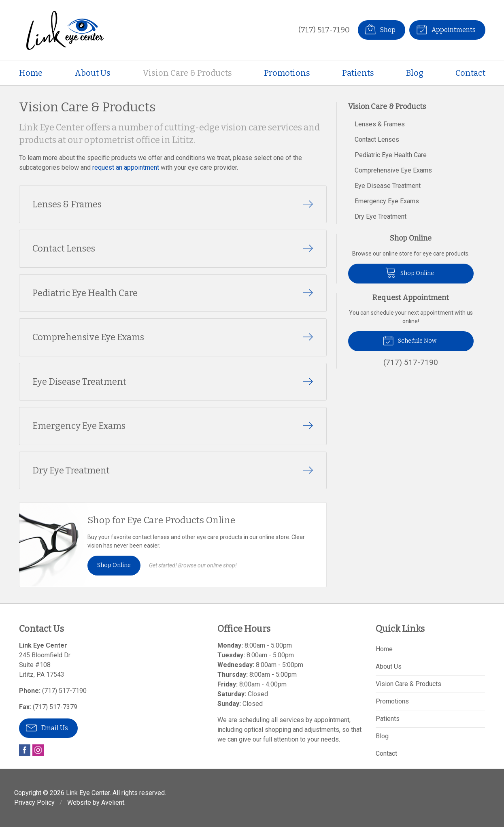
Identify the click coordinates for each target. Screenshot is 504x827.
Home (31, 73)
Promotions (287, 73)
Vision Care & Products (187, 73)
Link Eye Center (88, 793)
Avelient (113, 802)
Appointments (446, 29)
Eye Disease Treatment (388, 186)
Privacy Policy (34, 802)
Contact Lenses (377, 140)
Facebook (25, 750)
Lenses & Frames (380, 124)
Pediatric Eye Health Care (391, 155)
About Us (93, 73)
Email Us (47, 727)
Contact (470, 73)
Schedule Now (409, 340)
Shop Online (114, 565)
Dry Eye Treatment (381, 216)
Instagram (38, 750)
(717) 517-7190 (324, 30)
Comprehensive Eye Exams (393, 170)
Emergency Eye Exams (387, 201)
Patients (358, 73)
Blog (415, 73)
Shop (380, 29)
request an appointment (126, 167)
